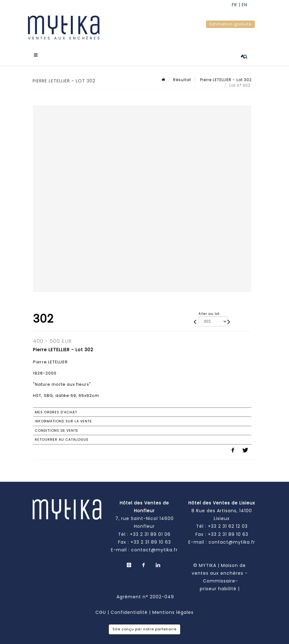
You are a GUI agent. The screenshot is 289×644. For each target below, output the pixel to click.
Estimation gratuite (230, 24)
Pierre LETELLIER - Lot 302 (225, 80)
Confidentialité (129, 612)
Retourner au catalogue (62, 439)
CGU (101, 612)
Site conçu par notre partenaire (144, 629)
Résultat (182, 80)
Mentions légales (173, 612)
